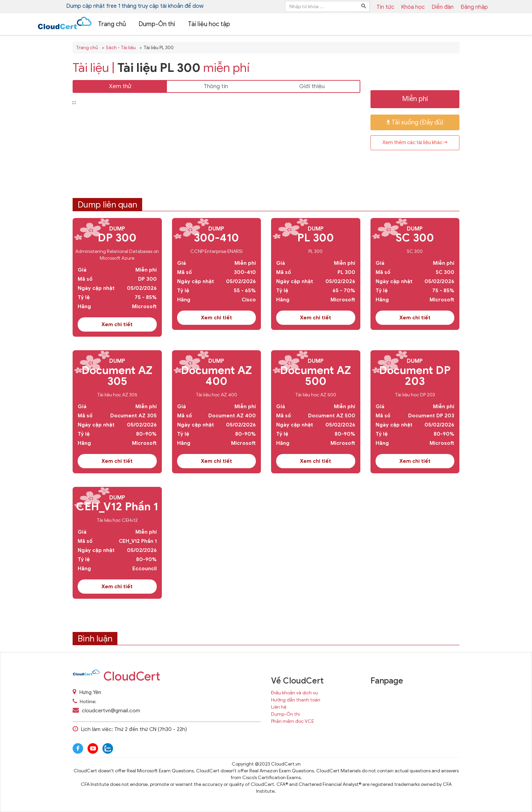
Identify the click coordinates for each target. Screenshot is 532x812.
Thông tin (216, 86)
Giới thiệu (312, 86)
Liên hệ (279, 707)
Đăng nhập (474, 7)
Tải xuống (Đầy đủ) (415, 122)
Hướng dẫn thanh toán (296, 700)
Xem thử (120, 86)
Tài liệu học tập (209, 24)
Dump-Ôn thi (157, 24)
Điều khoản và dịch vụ (294, 693)
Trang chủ (112, 24)
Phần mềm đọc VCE (292, 721)
